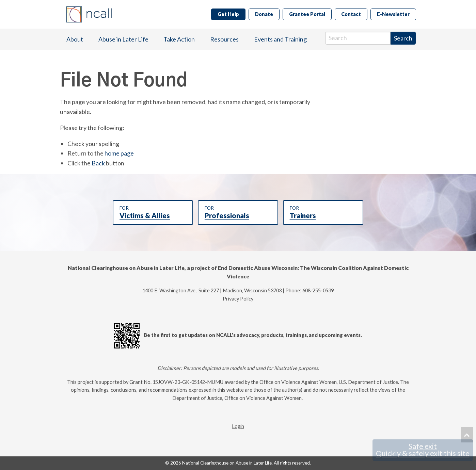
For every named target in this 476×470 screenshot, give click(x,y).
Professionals (238, 212)
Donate (264, 14)
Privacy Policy (238, 299)
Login (238, 426)
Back (98, 163)
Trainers (323, 212)
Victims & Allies (153, 212)
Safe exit (423, 450)
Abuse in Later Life (123, 39)
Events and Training (280, 39)
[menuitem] (75, 39)
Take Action (179, 39)
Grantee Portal (307, 14)
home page (119, 153)
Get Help (228, 14)
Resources (224, 39)
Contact (351, 14)
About (75, 39)
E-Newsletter (393, 14)
